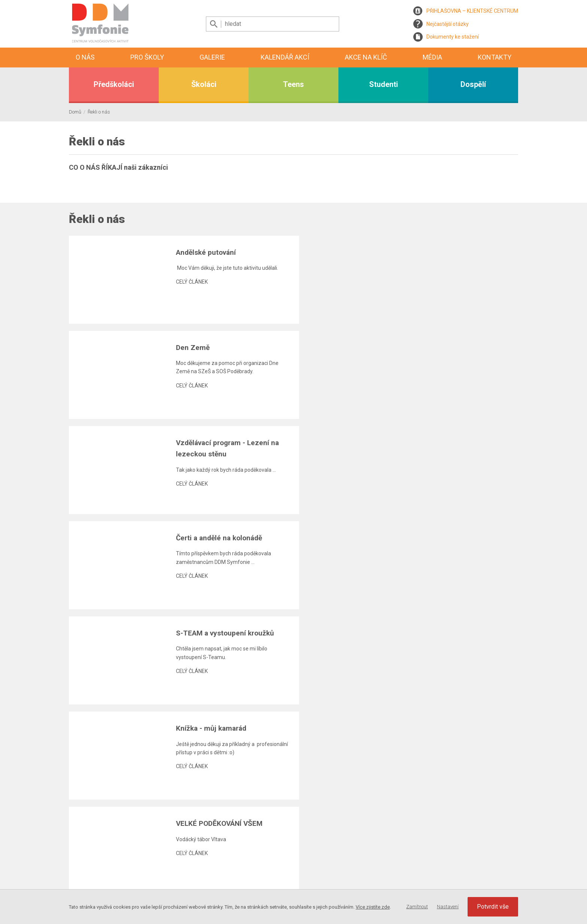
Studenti (384, 84)
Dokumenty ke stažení (453, 37)
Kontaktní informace (372, 855)
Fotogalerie (268, 872)
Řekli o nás (99, 112)
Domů (75, 112)
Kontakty (495, 57)
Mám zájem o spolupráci (377, 881)
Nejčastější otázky (448, 24)
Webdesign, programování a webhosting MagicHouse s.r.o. (137, 887)
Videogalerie (270, 881)
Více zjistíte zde (373, 907)
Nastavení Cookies (496, 866)
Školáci (204, 84)
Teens (293, 84)
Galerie (212, 57)
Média (432, 57)
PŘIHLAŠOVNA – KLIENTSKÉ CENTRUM (472, 11)
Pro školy (147, 57)
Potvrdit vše (493, 907)
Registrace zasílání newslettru (137, 859)
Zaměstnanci (363, 864)
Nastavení (448, 907)
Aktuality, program (277, 855)
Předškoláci (114, 84)
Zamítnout (417, 907)
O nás (85, 57)
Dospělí (473, 84)
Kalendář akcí (285, 57)
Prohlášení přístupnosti (375, 889)
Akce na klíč (366, 57)
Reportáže (267, 889)
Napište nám (363, 872)
